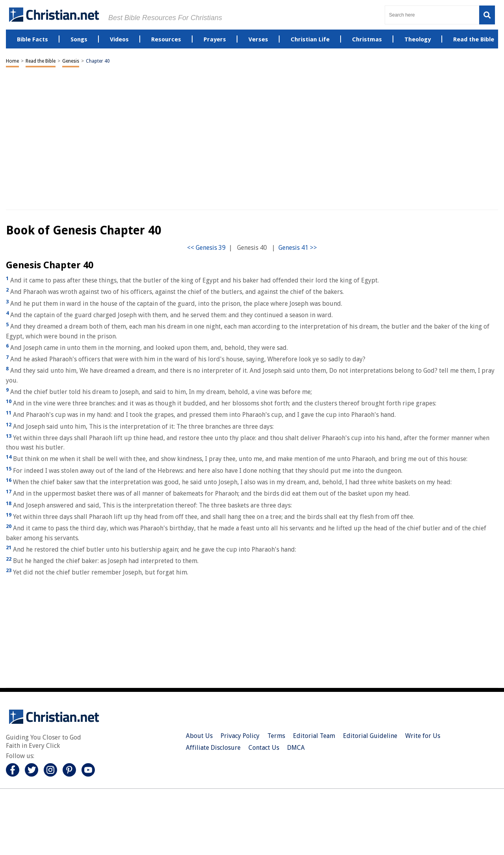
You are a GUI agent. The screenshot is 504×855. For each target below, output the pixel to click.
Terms (276, 736)
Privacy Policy (240, 736)
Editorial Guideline (370, 736)
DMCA (296, 748)
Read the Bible (41, 61)
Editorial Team (314, 736)
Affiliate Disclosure (213, 748)
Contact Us (264, 748)
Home (12, 61)
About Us (199, 736)
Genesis (71, 61)
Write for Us (423, 736)
